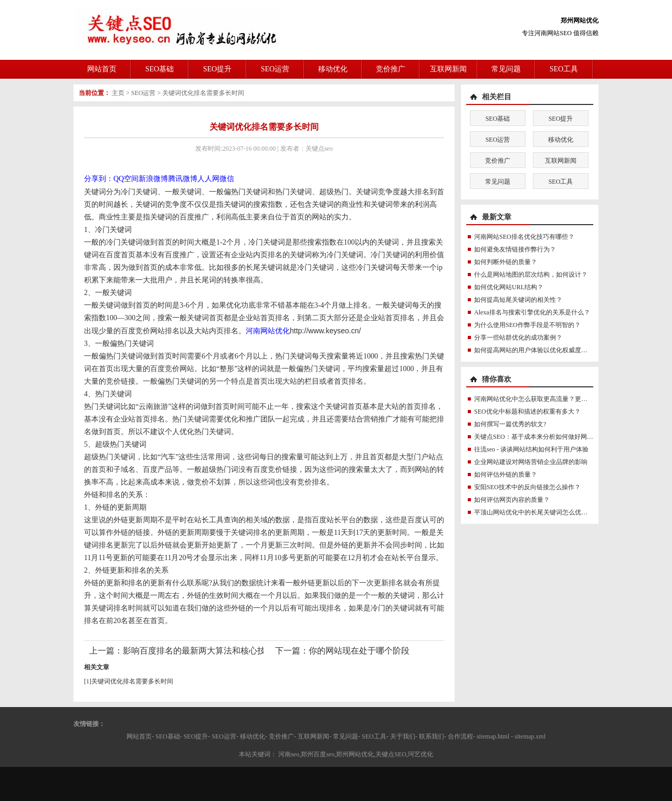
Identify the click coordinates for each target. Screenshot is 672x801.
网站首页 (102, 69)
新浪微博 (153, 179)
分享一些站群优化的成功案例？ (518, 338)
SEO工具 (564, 69)
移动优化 (333, 69)
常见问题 (506, 69)
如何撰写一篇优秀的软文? (510, 424)
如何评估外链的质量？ (506, 475)
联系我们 (432, 736)
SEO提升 (217, 69)
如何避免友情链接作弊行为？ (515, 249)
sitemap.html (493, 736)
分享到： (99, 179)
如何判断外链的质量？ (506, 262)
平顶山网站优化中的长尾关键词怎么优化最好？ (540, 512)
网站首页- (140, 736)
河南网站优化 (268, 331)
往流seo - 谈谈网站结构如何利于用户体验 (531, 449)
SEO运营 (275, 69)
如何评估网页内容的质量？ (512, 500)
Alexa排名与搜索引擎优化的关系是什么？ (532, 312)
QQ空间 (126, 179)
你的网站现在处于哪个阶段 (359, 651)
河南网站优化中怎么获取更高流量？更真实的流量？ (547, 399)
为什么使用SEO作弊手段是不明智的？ (527, 325)
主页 (118, 93)
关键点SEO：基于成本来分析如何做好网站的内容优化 (549, 437)
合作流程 (460, 736)
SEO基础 (160, 69)
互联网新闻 (448, 69)
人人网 (208, 179)
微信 (227, 179)
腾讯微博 (183, 179)
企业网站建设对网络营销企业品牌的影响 (531, 462)
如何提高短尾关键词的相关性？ (518, 300)
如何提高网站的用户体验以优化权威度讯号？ (537, 350)
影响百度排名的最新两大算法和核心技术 (198, 651)
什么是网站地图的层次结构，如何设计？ (531, 275)
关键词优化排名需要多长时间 (203, 93)
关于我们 (403, 736)
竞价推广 (391, 69)
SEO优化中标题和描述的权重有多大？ (527, 412)
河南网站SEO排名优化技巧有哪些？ (524, 237)
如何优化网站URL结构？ (509, 287)
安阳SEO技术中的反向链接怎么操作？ (527, 487)
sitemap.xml (530, 736)
